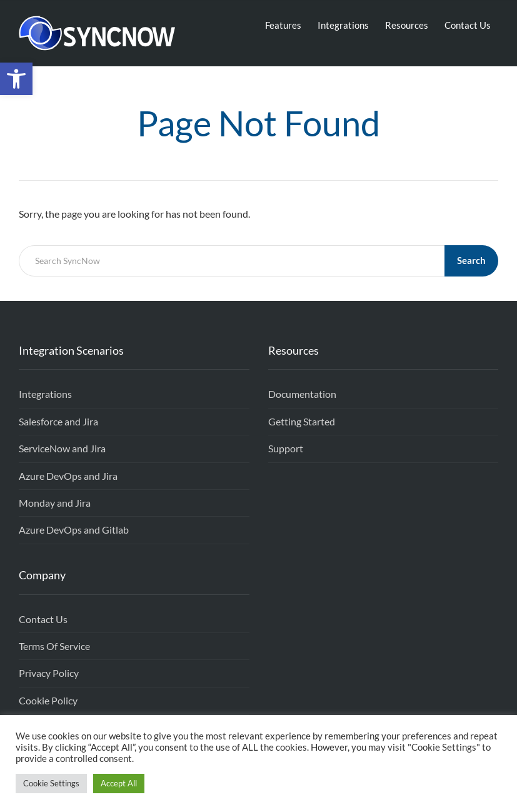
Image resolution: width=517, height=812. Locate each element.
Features (283, 25)
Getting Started (302, 421)
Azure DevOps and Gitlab (74, 530)
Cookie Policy (48, 700)
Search (471, 260)
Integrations (343, 25)
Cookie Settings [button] (51, 783)
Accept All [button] (119, 783)
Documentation (302, 394)
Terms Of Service (54, 646)
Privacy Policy (49, 673)
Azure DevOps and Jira (68, 476)
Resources (407, 25)
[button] (16, 79)
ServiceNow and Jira (62, 448)
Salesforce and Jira (58, 421)
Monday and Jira (55, 503)
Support (286, 448)
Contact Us (468, 25)
